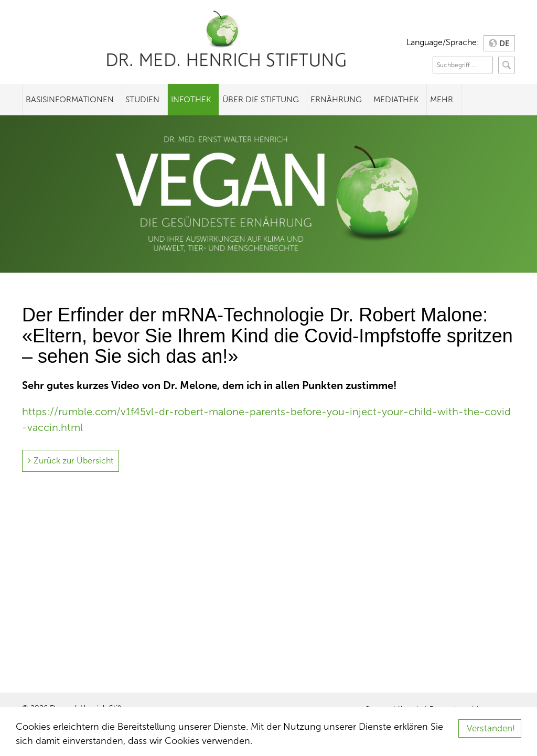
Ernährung (336, 99)
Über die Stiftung (261, 99)
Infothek (191, 99)
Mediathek (396, 99)
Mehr (442, 99)
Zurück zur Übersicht (73, 461)
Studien (142, 99)
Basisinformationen (70, 99)
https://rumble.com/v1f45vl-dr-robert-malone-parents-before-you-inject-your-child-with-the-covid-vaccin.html (266, 419)
